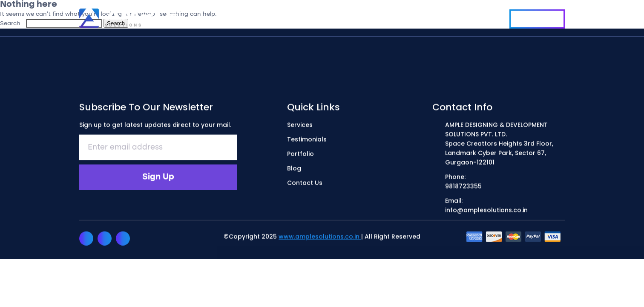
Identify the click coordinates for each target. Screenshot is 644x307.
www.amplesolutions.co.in (320, 237)
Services (285, 18)
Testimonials (336, 18)
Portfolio (388, 18)
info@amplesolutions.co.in (486, 211)
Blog (425, 18)
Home (244, 18)
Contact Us (537, 19)
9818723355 (463, 187)
